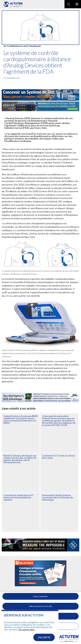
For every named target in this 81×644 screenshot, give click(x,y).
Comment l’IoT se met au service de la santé (58, 457)
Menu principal (77, 4)
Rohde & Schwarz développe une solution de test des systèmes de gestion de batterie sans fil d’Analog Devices (20, 459)
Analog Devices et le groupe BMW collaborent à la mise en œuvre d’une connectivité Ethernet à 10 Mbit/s (21, 419)
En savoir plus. (27, 635)
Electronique (32, 46)
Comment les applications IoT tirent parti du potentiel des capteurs (18, 497)
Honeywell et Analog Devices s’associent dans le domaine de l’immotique (57, 497)
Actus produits (13, 46)
